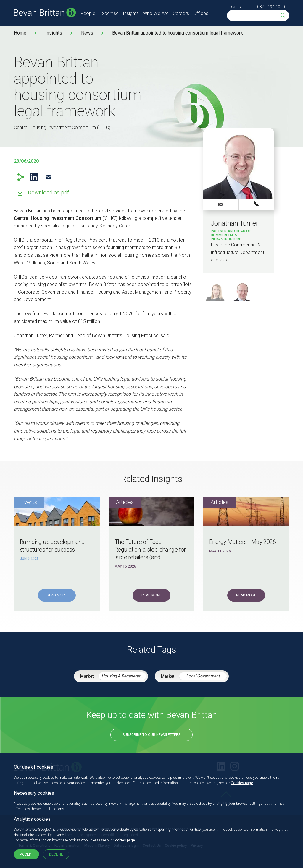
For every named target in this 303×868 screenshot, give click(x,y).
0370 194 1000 (271, 7)
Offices (201, 13)
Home (20, 33)
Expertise (109, 13)
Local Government (203, 676)
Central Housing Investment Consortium (58, 218)
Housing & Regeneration (124, 676)
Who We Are (156, 13)
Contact (238, 7)
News (87, 33)
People (88, 13)
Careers (181, 13)
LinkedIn (34, 177)
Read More (57, 595)
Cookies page (242, 783)
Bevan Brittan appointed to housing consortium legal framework (178, 33)
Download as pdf (48, 192)
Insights (131, 13)
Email (48, 177)
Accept (26, 854)
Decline (56, 854)
